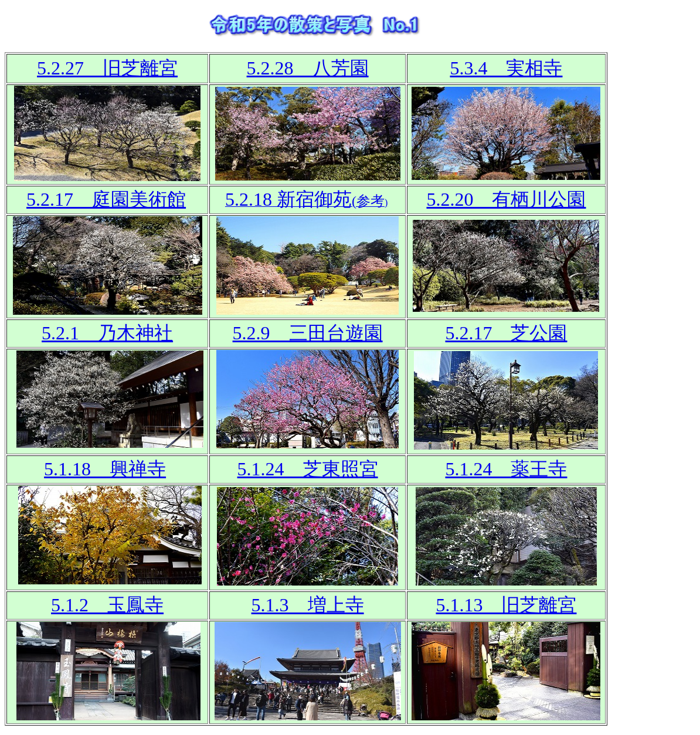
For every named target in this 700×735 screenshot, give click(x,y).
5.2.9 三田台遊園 (308, 333)
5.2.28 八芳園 (308, 68)
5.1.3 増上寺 (308, 605)
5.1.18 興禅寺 (105, 469)
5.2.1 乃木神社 (107, 333)
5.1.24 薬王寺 (506, 469)
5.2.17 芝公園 (506, 333)
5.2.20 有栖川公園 (506, 199)
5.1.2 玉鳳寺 (107, 605)
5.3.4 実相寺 (506, 68)
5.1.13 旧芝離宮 (506, 605)
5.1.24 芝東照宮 (308, 469)
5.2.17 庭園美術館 (106, 199)
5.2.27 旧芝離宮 (107, 68)
